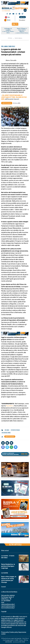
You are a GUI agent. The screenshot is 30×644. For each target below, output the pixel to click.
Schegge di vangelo (8, 29)
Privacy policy (5, 632)
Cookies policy (14, 632)
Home (10, 38)
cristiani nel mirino (6, 433)
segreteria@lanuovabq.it (8, 606)
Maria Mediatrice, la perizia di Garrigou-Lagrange (8, 566)
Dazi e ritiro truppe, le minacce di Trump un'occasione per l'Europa (9, 579)
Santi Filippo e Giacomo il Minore (22, 30)
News (9, 17)
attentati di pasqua (15, 430)
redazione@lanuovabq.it (8, 604)
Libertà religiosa (18, 38)
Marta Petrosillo (11, 60)
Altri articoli (15, 544)
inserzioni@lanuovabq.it (8, 608)
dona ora (22, 17)
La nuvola (5, 573)
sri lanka (7, 430)
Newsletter (22, 20)
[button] (15, 24)
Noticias (9, 20)
